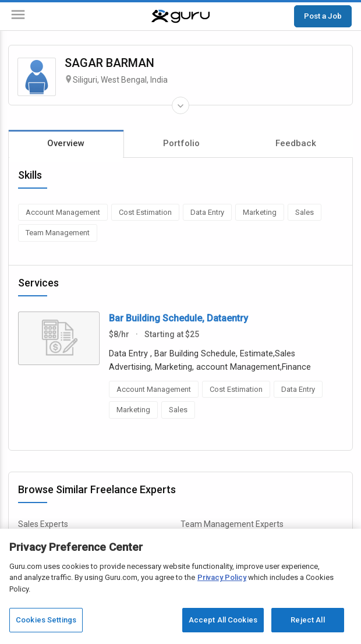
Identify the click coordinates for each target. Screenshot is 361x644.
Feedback (296, 143)
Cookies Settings (46, 620)
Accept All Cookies (223, 620)
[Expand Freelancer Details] (180, 105)
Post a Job (323, 16)
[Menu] (18, 17)
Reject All (307, 620)
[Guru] (180, 16)
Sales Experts (43, 524)
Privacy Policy (222, 577)
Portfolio (181, 143)
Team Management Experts (232, 524)
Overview (66, 143)
